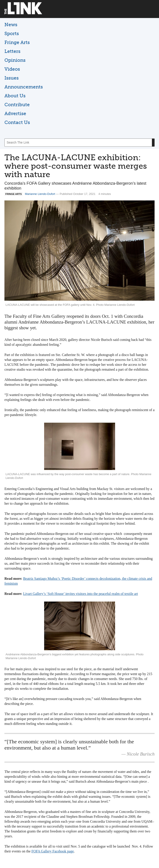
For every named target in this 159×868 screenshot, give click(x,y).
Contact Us (17, 122)
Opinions (15, 60)
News (11, 25)
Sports (12, 33)
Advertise (15, 113)
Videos (12, 69)
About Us (15, 96)
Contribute (17, 105)
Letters (12, 51)
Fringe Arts (17, 42)
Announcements (24, 87)
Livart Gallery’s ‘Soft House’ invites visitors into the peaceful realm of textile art (80, 594)
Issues (12, 78)
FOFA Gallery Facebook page (53, 851)
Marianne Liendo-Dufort (40, 194)
